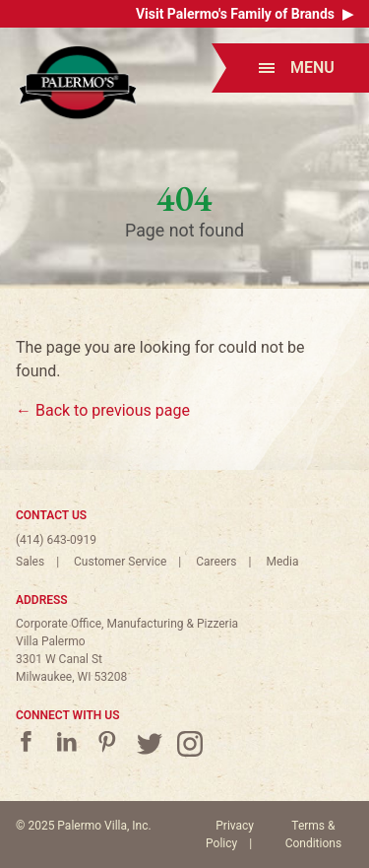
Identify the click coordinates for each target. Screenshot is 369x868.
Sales (30, 562)
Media (282, 562)
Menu (297, 67)
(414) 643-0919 (56, 540)
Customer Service (120, 562)
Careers (216, 562)
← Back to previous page (103, 410)
